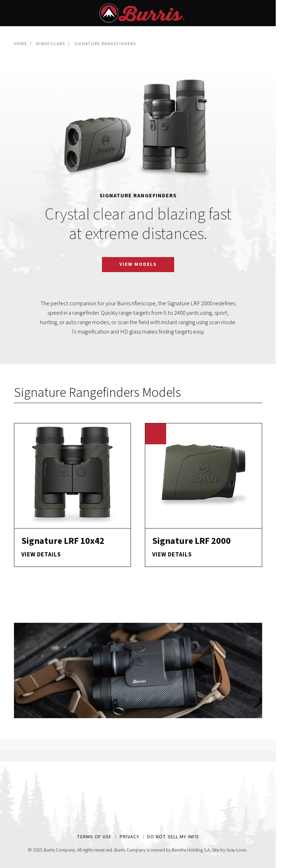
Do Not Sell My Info (173, 837)
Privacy (130, 837)
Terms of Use (94, 837)
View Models (138, 264)
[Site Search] (259, 13)
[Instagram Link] (138, 820)
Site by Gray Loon (229, 850)
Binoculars (51, 44)
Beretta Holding (187, 850)
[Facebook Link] (119, 820)
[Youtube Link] (157, 820)
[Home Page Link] (138, 794)
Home (21, 44)
